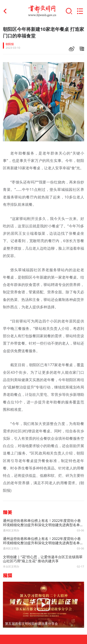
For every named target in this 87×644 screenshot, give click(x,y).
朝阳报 (10, 44)
